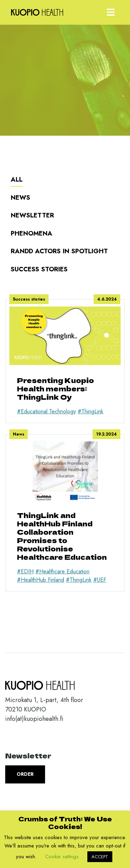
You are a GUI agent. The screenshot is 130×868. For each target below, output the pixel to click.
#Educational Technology (46, 411)
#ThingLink (90, 411)
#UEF (100, 580)
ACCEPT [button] (100, 857)
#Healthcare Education (62, 571)
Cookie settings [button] (62, 857)
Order (25, 774)
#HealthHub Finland (41, 580)
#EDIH (25, 571)
